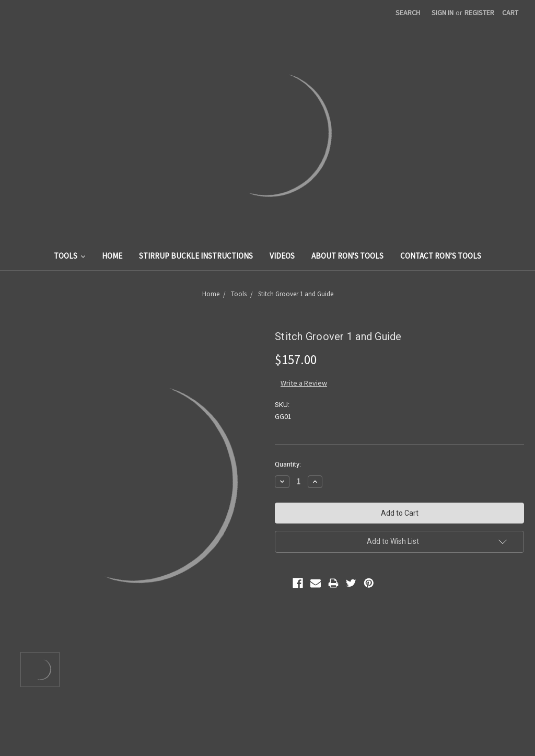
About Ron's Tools (347, 256)
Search (408, 13)
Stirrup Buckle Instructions (196, 256)
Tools (70, 256)
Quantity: (288, 464)
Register (479, 13)
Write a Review (304, 383)
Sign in (443, 13)
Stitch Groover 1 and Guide (296, 294)
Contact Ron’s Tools (441, 256)
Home (112, 256)
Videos (282, 256)
